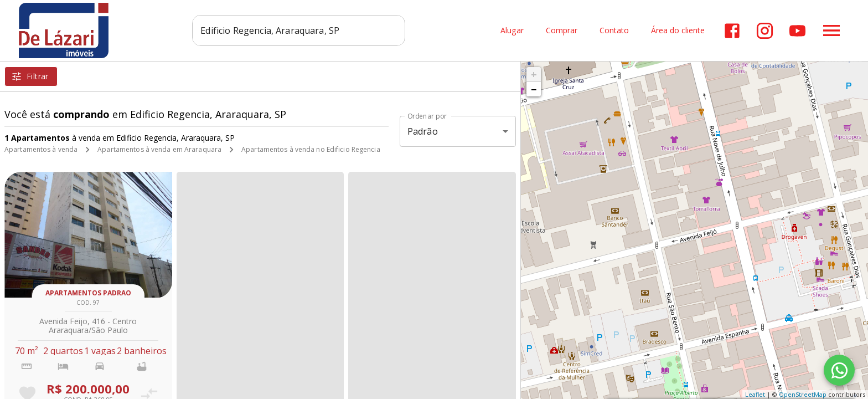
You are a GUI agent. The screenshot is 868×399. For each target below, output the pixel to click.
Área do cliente (678, 31)
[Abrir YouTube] (797, 31)
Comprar (562, 31)
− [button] (534, 89)
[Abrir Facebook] (732, 31)
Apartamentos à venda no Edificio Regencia (311, 149)
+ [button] (534, 74)
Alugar (512, 31)
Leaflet (755, 394)
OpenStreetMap (803, 394)
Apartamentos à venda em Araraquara (159, 149)
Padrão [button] (423, 131)
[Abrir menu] (831, 30)
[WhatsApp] (839, 370)
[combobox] (299, 30)
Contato (614, 31)
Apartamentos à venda (41, 149)
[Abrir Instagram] (765, 31)
